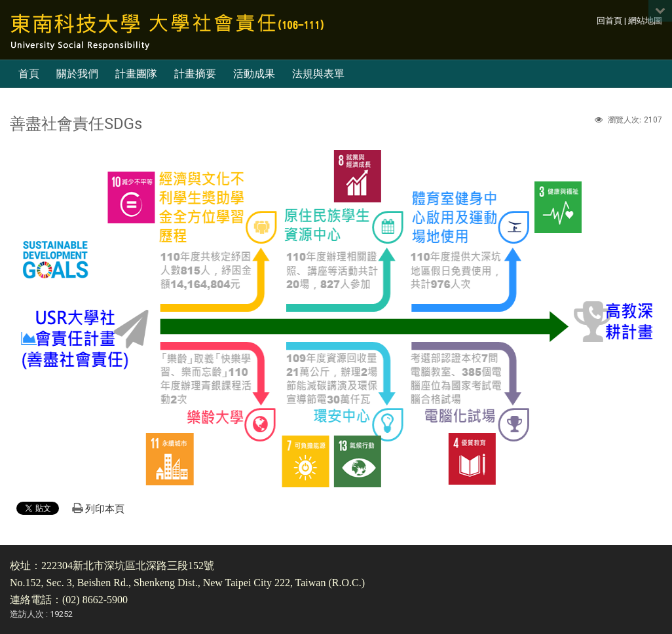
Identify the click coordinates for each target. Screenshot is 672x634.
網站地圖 (645, 21)
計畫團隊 (136, 74)
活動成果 (254, 74)
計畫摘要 (195, 74)
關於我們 (77, 74)
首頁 (29, 74)
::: (590, 21)
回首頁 (609, 21)
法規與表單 (318, 74)
